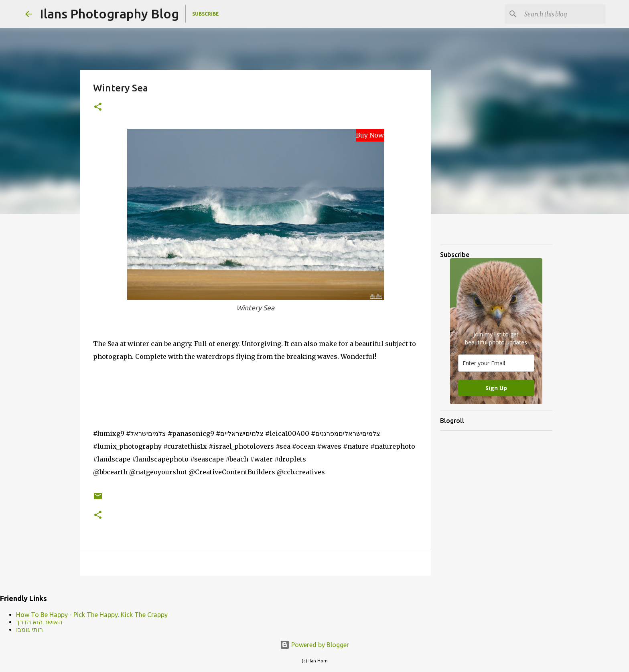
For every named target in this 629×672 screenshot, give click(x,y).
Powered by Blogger (314, 645)
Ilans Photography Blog (109, 14)
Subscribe (206, 14)
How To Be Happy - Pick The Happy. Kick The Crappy (92, 615)
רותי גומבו (29, 629)
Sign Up (496, 388)
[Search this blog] (563, 14)
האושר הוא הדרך (39, 622)
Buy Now (370, 135)
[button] (98, 107)
